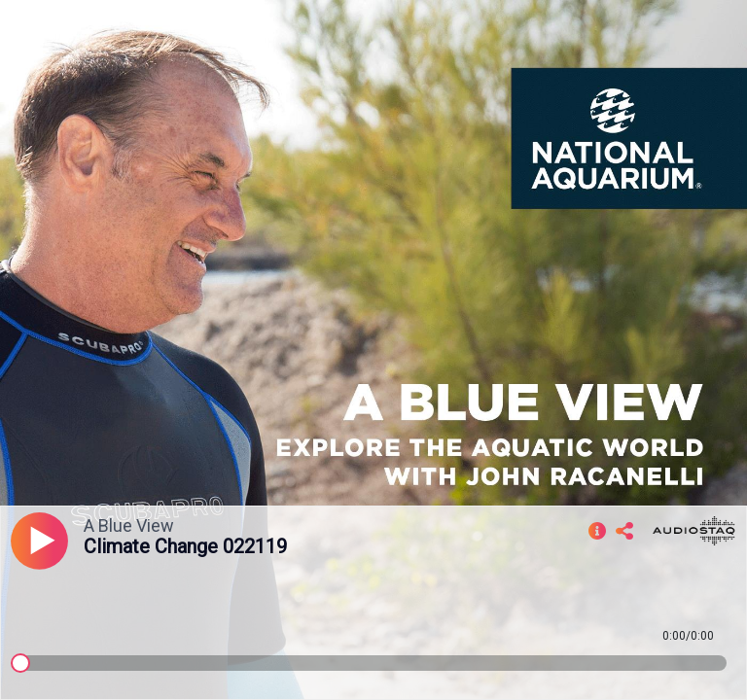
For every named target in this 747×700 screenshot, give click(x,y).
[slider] (20, 663)
